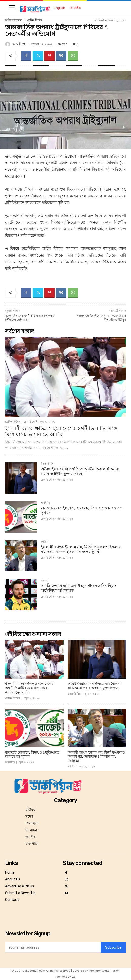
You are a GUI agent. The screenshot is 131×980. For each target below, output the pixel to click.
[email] (53, 947)
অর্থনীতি (45, 503)
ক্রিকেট (44, 581)
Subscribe (113, 947)
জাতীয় (44, 542)
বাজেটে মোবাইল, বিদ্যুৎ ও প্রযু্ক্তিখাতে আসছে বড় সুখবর (81, 510)
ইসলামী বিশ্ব (47, 464)
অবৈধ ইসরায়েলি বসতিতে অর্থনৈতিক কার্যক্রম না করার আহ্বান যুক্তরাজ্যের (80, 471)
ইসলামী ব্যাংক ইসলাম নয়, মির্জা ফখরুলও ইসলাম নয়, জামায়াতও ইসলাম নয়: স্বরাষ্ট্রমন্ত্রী (81, 549)
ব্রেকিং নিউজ (35, 20)
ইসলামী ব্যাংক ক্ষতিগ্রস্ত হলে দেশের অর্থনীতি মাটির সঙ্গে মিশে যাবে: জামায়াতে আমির (61, 431)
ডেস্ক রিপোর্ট (20, 44)
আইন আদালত (14, 20)
